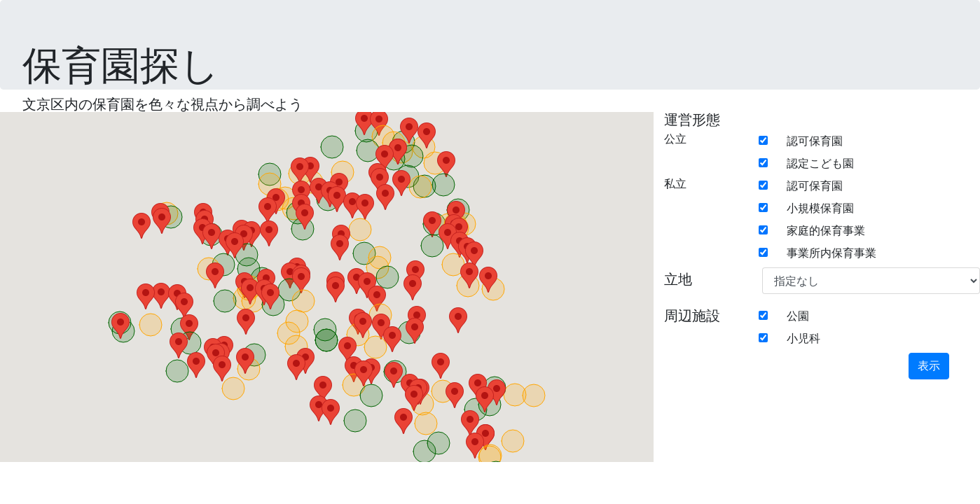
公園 (798, 316)
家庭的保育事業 (826, 231)
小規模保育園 (820, 208)
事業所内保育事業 (831, 253)
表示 (929, 366)
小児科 (803, 338)
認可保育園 (815, 141)
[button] (189, 327)
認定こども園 (820, 163)
